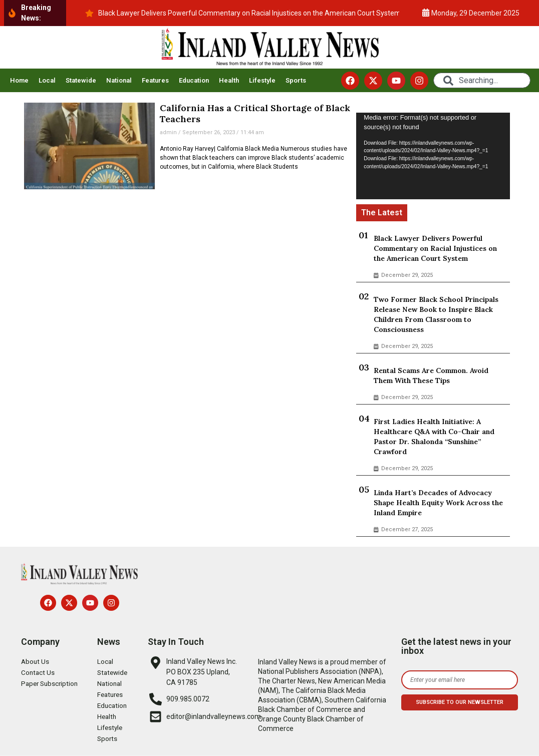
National (119, 80)
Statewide (81, 80)
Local (47, 80)
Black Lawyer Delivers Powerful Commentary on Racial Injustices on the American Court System (435, 248)
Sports (296, 80)
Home (19, 80)
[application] (433, 156)
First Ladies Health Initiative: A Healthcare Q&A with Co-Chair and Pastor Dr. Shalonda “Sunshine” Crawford (434, 437)
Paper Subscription (51, 684)
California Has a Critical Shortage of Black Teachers (255, 113)
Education (194, 80)
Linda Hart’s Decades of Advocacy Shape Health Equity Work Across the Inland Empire (438, 503)
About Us (36, 662)
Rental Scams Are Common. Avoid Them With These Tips (431, 375)
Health (229, 80)
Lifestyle (262, 80)
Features (155, 80)
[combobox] (482, 80)
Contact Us (38, 673)
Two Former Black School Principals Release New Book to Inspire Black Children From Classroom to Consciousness (436, 314)
